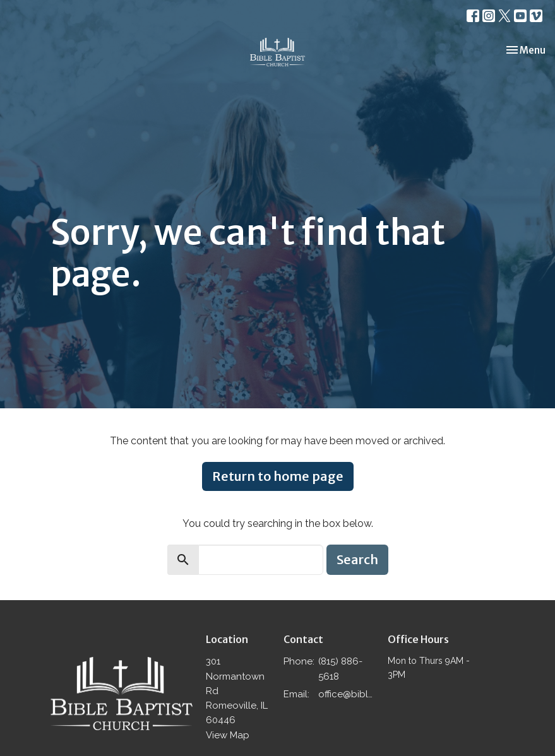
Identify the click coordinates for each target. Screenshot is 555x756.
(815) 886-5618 (340, 669)
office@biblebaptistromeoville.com (346, 694)
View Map (228, 735)
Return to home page (278, 476)
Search (357, 559)
